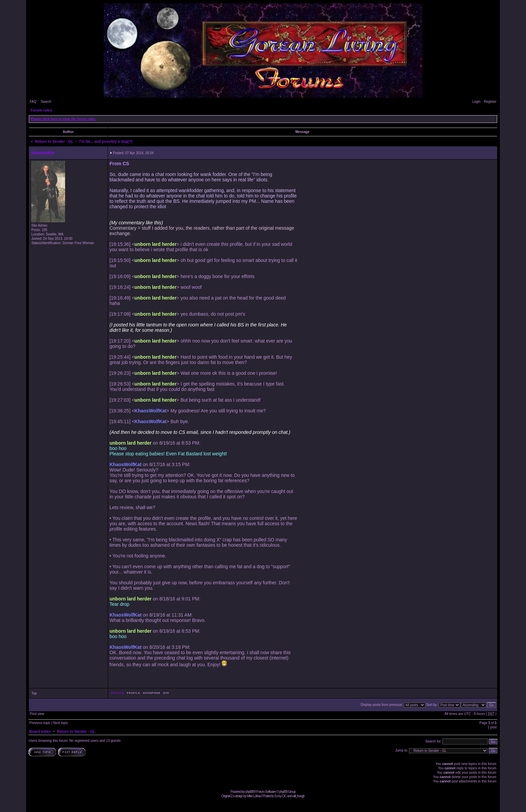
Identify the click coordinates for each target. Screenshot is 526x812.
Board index (40, 731)
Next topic (60, 723)
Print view (37, 714)
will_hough (298, 796)
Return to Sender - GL (54, 141)
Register (490, 102)
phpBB (249, 792)
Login (476, 102)
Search (46, 102)
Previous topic (40, 723)
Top (34, 693)
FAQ (33, 102)
